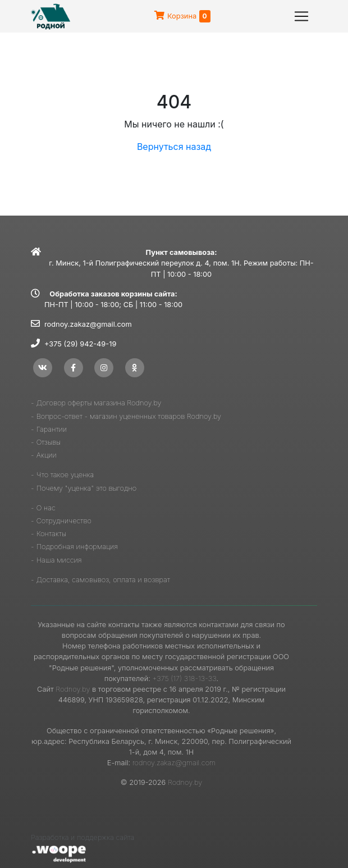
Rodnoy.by (73, 689)
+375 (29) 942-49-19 (80, 344)
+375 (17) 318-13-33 (184, 679)
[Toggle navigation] (301, 16)
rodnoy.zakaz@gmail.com (88, 324)
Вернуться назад (174, 147)
